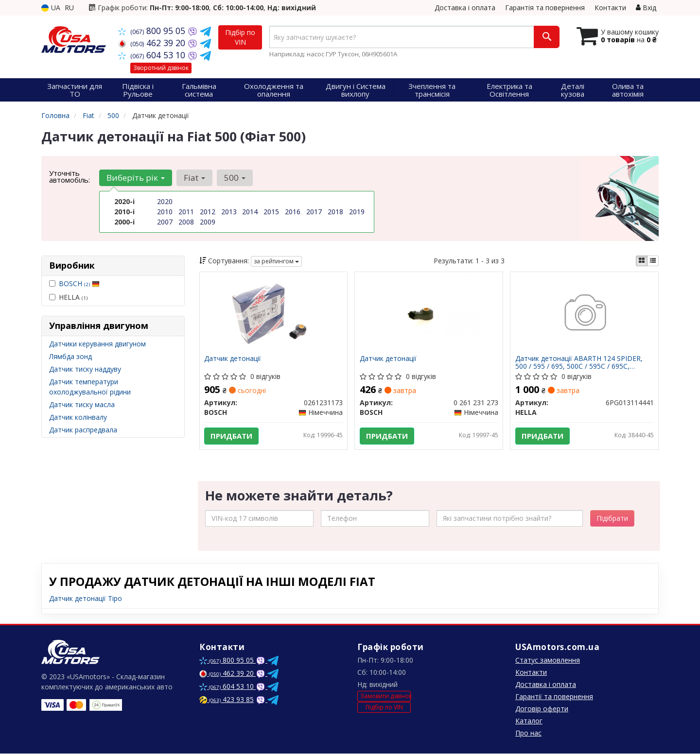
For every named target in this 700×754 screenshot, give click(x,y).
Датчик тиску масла (82, 404)
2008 (186, 222)
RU (69, 8)
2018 (335, 212)
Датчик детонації (233, 359)
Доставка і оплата (465, 8)
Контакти (610, 8)
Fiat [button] (194, 178)
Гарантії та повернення (554, 697)
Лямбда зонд (70, 356)
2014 (250, 212)
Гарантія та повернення (545, 8)
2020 (165, 201)
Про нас (528, 733)
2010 (165, 212)
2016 (293, 212)
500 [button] (234, 178)
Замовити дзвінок (385, 697)
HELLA (68, 297)
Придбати (232, 436)
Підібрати (612, 519)
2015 (271, 212)
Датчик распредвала (83, 430)
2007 (165, 222)
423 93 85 (227, 700)
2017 (314, 212)
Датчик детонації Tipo (86, 599)
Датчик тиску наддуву (85, 369)
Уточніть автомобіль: (70, 176)
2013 (229, 212)
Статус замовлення (548, 660)
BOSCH (79, 283)
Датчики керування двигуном (97, 344)
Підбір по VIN (240, 37)
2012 (208, 212)
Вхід (646, 8)
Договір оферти (542, 709)
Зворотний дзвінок (161, 68)
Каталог (529, 721)
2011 (186, 212)
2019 (357, 212)
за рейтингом (276, 261)
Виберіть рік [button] (136, 178)
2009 (208, 222)
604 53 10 (153, 55)
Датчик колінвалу (78, 417)
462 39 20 (153, 43)
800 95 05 (153, 31)
